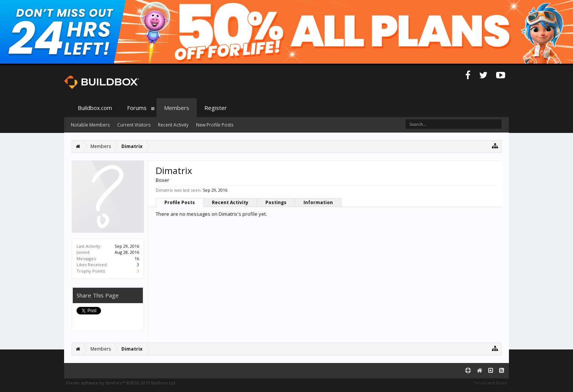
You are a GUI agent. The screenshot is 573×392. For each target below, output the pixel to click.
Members (177, 108)
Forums (137, 108)
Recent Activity (230, 202)
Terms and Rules (490, 383)
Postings (276, 202)
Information (318, 202)
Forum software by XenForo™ (121, 383)
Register (216, 108)
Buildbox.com (95, 108)
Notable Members (90, 125)
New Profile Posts (215, 125)
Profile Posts (180, 202)
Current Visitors (134, 125)
